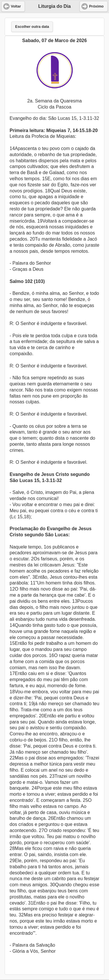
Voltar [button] (16, 6)
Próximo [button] (96, 6)
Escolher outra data (32, 27)
